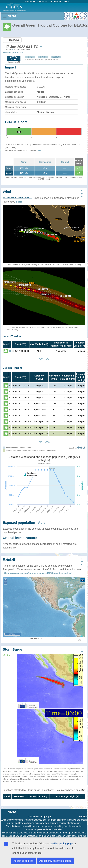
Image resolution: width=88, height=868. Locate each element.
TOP (82, 194)
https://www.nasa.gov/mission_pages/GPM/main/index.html (37, 573)
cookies (83, 817)
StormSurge (12, 649)
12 (10, 351)
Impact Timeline (12, 336)
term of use (31, 1)
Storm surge (45, 162)
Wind (24, 162)
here (39, 150)
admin (66, 1)
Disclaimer (34, 817)
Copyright (46, 817)
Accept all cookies (23, 861)
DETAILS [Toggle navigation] (12, 40)
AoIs (42, 523)
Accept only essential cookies (55, 861)
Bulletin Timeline (13, 368)
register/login (55, 1)
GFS (30, 57)
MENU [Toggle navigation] (9, 16)
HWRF (43, 57)
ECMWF (56, 57)
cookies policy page (61, 844)
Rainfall (65, 162)
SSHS (19, 202)
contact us (42, 1)
